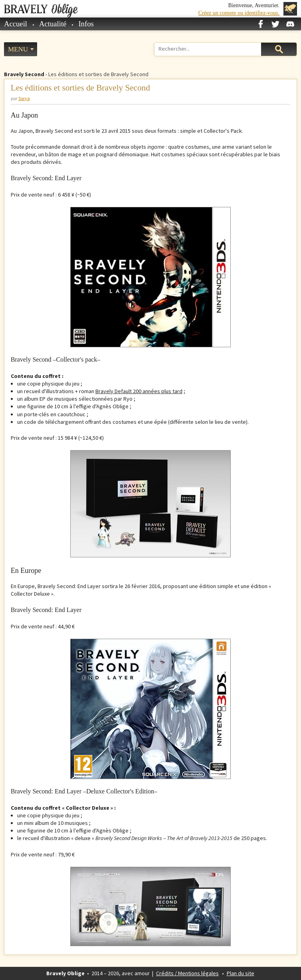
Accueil (16, 24)
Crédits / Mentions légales (187, 973)
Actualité (53, 24)
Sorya (24, 98)
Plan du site (241, 973)
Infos (86, 24)
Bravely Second (24, 74)
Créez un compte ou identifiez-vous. (239, 13)
